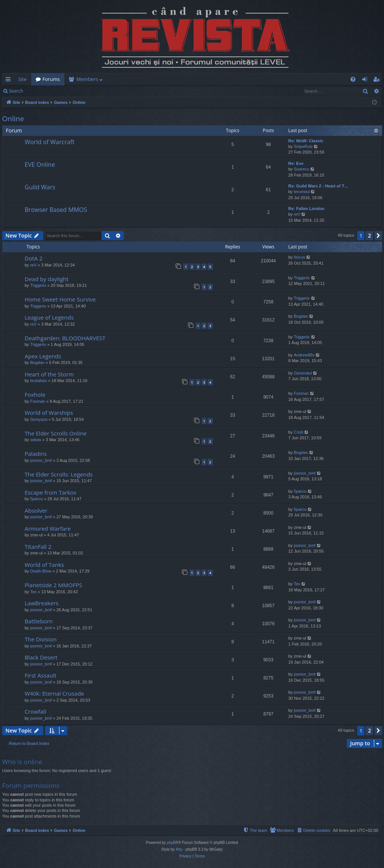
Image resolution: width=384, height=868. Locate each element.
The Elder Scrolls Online (56, 433)
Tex (33, 592)
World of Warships (49, 413)
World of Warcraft (50, 142)
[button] (378, 236)
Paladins (36, 454)
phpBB (173, 843)
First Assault (41, 675)
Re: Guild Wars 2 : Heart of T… (319, 186)
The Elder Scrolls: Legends (59, 474)
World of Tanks (45, 565)
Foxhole (35, 394)
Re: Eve (296, 163)
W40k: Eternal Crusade (55, 693)
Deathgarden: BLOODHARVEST (65, 338)
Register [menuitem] (378, 81)
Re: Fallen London (307, 209)
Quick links (10, 81)
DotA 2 (34, 258)
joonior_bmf (41, 460)
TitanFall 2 (38, 547)
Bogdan (301, 316)
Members (87, 79)
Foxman (38, 401)
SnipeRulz (303, 146)
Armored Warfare (48, 528)
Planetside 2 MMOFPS (54, 585)
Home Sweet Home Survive (60, 299)
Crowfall (36, 711)
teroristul (302, 192)
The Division (41, 639)
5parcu (36, 499)
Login (39, 91)
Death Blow (41, 571)
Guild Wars (40, 187)
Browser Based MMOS (56, 210)
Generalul (303, 373)
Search (16, 91)
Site (23, 79)
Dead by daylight (47, 279)
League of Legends (49, 317)
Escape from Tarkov (51, 492)
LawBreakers (42, 603)
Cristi (298, 432)
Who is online (22, 762)
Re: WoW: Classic (306, 141)
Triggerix (38, 285)
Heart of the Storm (49, 374)
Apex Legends (43, 356)
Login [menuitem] (366, 81)
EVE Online (40, 164)
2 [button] (369, 235)
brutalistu (39, 381)
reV (297, 214)
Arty (179, 849)
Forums (51, 79)
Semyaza (39, 419)
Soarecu (301, 169)
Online (13, 119)
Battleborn (39, 621)
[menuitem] (236, 79)
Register (65, 91)
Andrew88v (304, 355)
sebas (36, 440)
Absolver (36, 510)
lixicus (299, 257)
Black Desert (41, 657)
